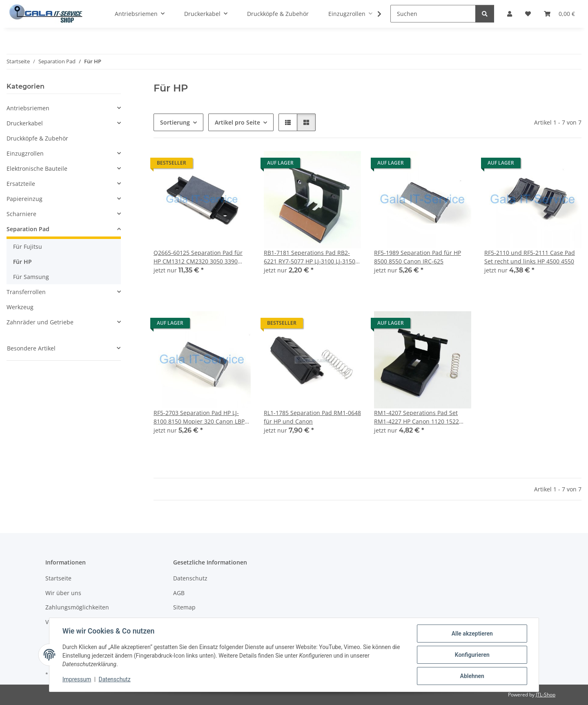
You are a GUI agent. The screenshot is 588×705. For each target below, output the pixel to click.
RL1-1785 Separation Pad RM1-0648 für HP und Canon (312, 417)
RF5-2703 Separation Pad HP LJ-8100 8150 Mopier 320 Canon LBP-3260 (200, 417)
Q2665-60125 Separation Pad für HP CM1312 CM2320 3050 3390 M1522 (198, 257)
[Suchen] (433, 14)
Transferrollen (26, 292)
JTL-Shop (546, 695)
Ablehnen (472, 676)
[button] (288, 122)
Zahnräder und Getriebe (40, 322)
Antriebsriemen (28, 108)
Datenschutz (115, 680)
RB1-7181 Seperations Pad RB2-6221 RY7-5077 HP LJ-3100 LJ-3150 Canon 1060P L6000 (310, 257)
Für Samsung (31, 277)
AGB (179, 593)
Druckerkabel (25, 123)
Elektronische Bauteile (37, 168)
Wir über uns (63, 593)
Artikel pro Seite (237, 122)
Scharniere (21, 214)
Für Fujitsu (28, 247)
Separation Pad (28, 229)
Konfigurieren (472, 655)
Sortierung (175, 122)
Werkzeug (20, 307)
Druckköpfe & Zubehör (37, 138)
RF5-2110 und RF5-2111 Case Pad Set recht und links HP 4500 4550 (530, 257)
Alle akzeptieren (472, 634)
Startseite (58, 578)
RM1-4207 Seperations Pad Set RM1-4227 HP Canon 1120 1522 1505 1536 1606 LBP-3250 (416, 417)
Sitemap (184, 607)
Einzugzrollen (25, 153)
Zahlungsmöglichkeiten (77, 607)
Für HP (22, 262)
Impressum (77, 680)
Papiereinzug (24, 199)
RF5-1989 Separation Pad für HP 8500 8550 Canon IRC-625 (418, 257)
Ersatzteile (21, 184)
